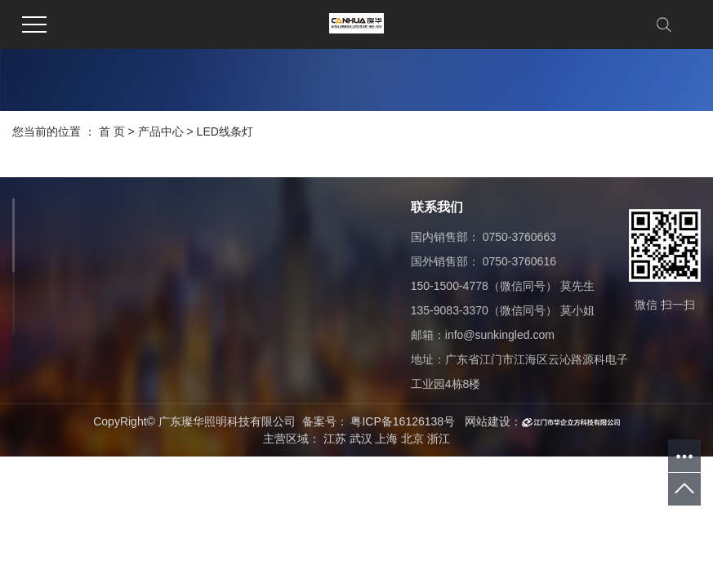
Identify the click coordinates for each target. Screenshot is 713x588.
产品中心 (161, 131)
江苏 (335, 439)
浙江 (439, 439)
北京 (412, 439)
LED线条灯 (225, 131)
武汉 (361, 439)
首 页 (112, 131)
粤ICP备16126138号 (403, 421)
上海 (386, 439)
